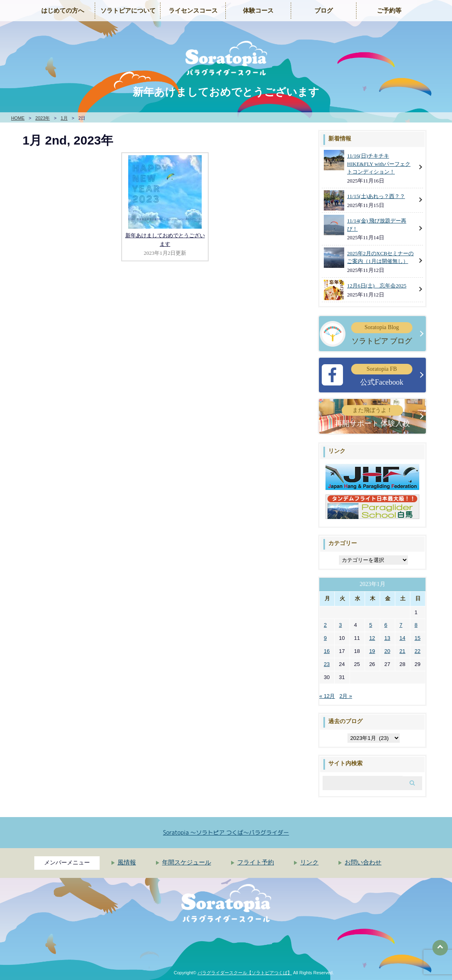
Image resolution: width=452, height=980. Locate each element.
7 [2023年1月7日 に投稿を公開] (401, 625)
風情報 (127, 862)
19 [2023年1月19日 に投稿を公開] (372, 651)
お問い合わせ (363, 862)
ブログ (324, 11)
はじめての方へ (63, 11)
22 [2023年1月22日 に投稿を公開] (417, 651)
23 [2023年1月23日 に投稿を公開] (327, 664)
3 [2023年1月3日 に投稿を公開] (340, 625)
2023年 (43, 118)
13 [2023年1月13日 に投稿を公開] (387, 638)
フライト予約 (256, 862)
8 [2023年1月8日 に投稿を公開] (416, 625)
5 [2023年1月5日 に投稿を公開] (371, 625)
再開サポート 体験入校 (373, 416)
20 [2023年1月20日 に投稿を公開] (387, 651)
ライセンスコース (193, 11)
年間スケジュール (187, 862)
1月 (64, 118)
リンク (309, 862)
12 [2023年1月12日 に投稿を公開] (372, 638)
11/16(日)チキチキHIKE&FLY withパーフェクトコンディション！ (379, 164)
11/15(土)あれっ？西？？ (376, 196)
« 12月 (327, 696)
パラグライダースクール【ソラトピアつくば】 (245, 973)
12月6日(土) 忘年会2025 (377, 286)
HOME (18, 118)
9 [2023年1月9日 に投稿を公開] (325, 638)
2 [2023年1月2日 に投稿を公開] (325, 625)
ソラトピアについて (128, 11)
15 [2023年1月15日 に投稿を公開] (417, 638)
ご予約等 (389, 11)
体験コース (258, 11)
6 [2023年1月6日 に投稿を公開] (386, 625)
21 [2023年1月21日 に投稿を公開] (402, 651)
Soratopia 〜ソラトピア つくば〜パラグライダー (226, 832)
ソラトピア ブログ (382, 333)
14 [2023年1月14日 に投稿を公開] (402, 638)
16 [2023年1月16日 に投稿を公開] (327, 651)
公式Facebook (382, 375)
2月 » (346, 696)
